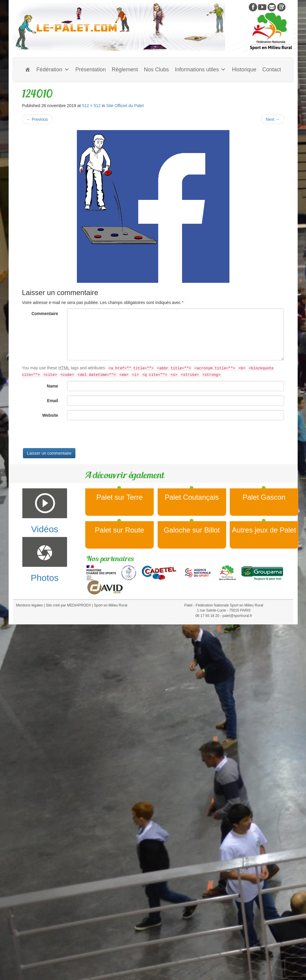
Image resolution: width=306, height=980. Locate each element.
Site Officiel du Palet (125, 106)
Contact (272, 70)
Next (273, 119)
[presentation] (67, 436)
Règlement (125, 70)
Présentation (91, 70)
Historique (244, 70)
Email (53, 401)
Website (50, 415)
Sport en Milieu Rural (111, 605)
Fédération (53, 70)
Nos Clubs (156, 70)
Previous (37, 119)
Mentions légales (29, 605)
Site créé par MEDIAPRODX (68, 605)
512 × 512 (91, 106)
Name (52, 386)
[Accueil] (28, 70)
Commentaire (45, 314)
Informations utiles (201, 70)
